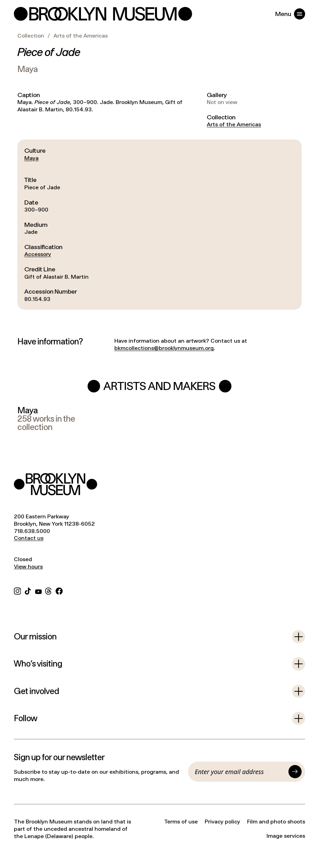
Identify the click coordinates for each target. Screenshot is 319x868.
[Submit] (295, 772)
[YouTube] (38, 590)
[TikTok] (28, 590)
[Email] (240, 772)
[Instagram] (17, 590)
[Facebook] (59, 590)
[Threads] (49, 590)
